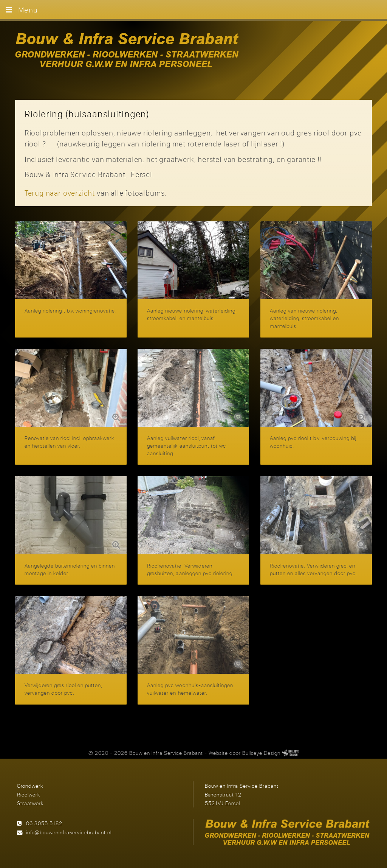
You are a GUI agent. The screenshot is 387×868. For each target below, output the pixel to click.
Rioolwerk (29, 794)
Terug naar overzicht (60, 193)
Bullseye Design (261, 753)
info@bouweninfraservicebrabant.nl (69, 832)
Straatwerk (30, 803)
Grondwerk (30, 786)
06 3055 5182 (44, 823)
